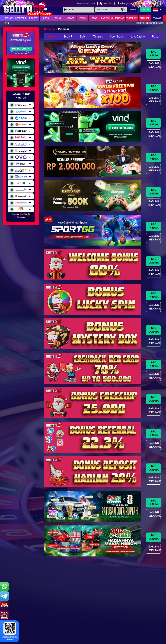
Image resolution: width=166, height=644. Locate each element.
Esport (68, 37)
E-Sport (33, 18)
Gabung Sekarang (155, 65)
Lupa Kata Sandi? (147, 3)
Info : (7, 23)
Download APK (86, 3)
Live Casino (107, 18)
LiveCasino (138, 37)
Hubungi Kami (125, 3)
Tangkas (119, 18)
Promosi (157, 18)
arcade (70, 18)
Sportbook (21, 18)
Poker (83, 18)
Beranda (9, 18)
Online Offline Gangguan (21, 216)
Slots (46, 18)
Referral (145, 18)
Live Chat (106, 3)
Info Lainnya (154, 54)
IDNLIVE (58, 18)
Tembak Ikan (132, 18)
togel (95, 18)
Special (52, 37)
